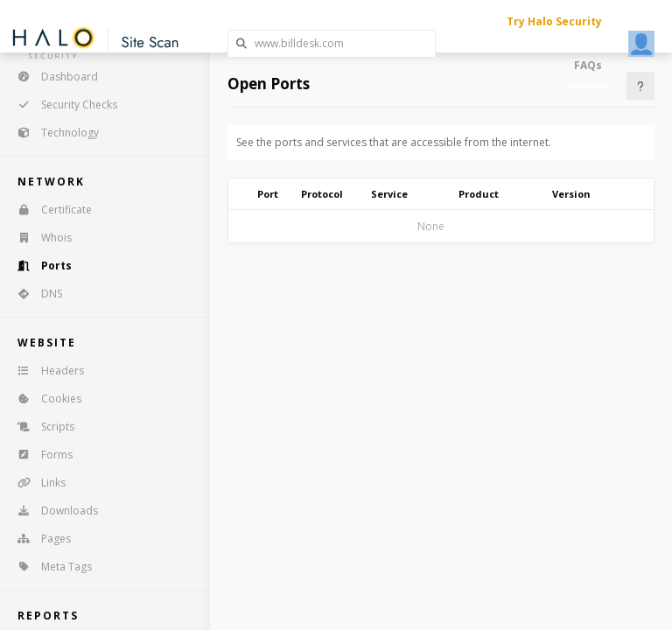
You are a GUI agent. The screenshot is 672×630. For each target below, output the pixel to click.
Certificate (49, 210)
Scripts (40, 427)
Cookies (44, 399)
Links (36, 483)
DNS (34, 294)
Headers (45, 371)
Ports (39, 266)
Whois (39, 238)
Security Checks (62, 105)
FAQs (588, 65)
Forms (39, 455)
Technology (52, 133)
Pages (38, 539)
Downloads (52, 511)
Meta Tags (49, 567)
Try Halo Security (554, 21)
